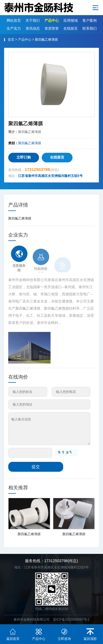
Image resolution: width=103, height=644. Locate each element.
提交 (36, 467)
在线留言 (71, 28)
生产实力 (14, 28)
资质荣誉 (52, 28)
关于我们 (33, 20)
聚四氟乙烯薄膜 (46, 40)
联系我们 (90, 28)
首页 (11, 40)
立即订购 (24, 157)
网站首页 (14, 20)
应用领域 (71, 20)
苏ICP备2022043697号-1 (71, 620)
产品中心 (52, 20)
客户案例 (90, 20)
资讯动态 (33, 28)
